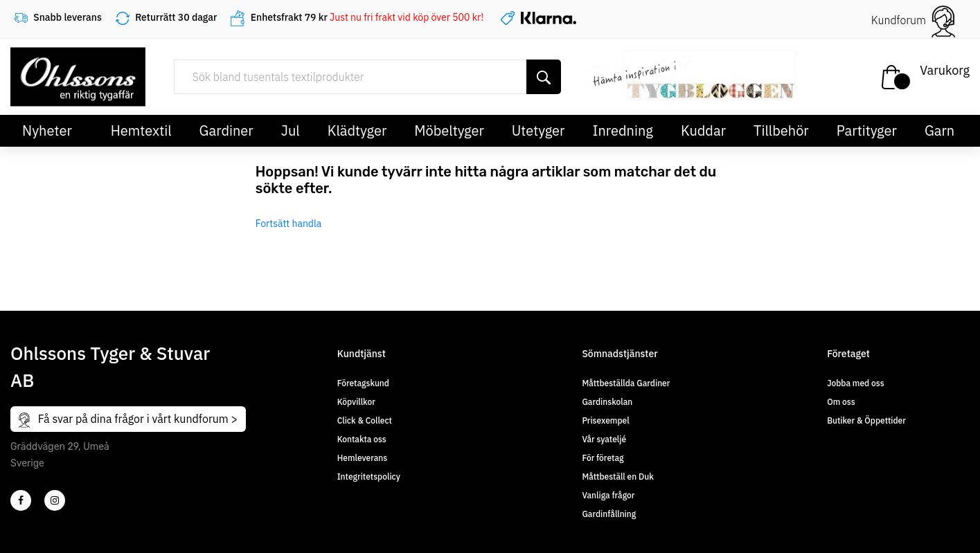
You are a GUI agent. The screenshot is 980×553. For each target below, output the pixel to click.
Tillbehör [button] (781, 130)
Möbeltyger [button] (449, 130)
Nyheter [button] (47, 130)
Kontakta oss (362, 439)
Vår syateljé (604, 439)
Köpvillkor (356, 402)
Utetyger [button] (538, 130)
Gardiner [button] (226, 130)
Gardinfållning (609, 514)
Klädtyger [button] (357, 130)
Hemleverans (362, 458)
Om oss (841, 402)
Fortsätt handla (289, 224)
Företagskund (363, 383)
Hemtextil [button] (141, 130)
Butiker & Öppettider (866, 420)
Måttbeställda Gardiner (626, 383)
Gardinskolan (607, 402)
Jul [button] (291, 130)
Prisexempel (605, 420)
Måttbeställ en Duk (617, 477)
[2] (21, 500)
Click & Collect (365, 420)
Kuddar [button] (703, 130)
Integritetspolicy (369, 477)
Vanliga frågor (608, 495)
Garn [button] (939, 130)
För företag (603, 458)
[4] (55, 500)
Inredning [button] (622, 130)
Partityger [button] (867, 130)
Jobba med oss (855, 383)
